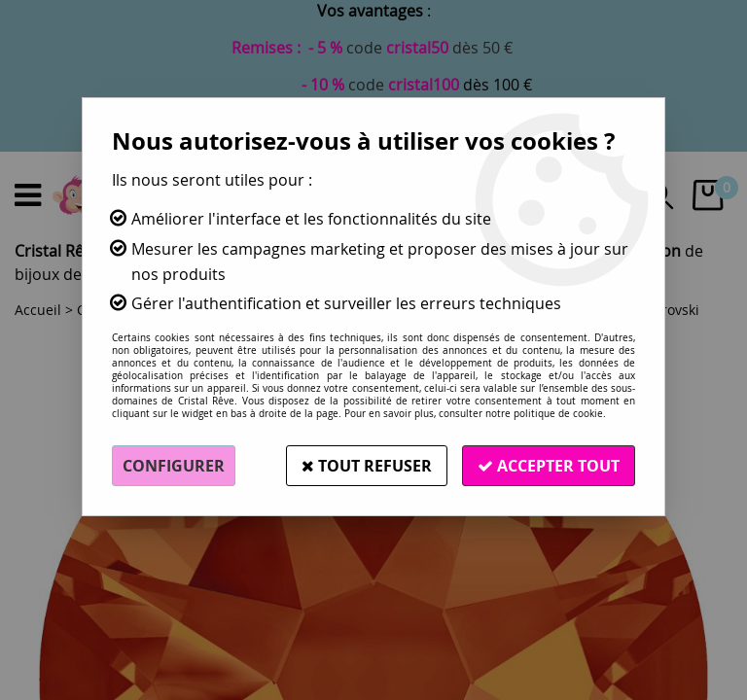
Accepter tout (549, 466)
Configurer (174, 466)
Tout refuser (367, 466)
